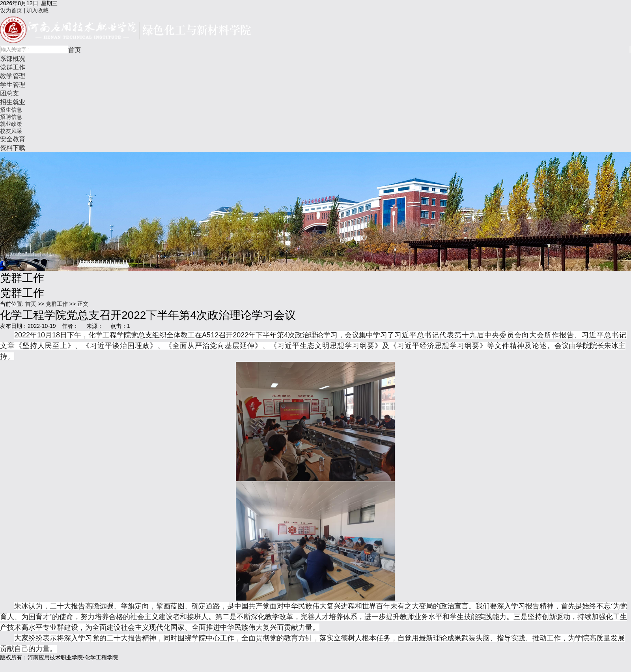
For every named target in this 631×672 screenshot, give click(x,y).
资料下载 (13, 148)
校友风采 (11, 131)
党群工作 (13, 67)
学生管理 (13, 84)
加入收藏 (37, 10)
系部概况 (13, 58)
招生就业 (13, 102)
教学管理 (13, 76)
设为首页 (11, 10)
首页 (75, 50)
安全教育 (13, 139)
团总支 (9, 93)
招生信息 (11, 110)
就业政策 (11, 124)
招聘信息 (11, 117)
